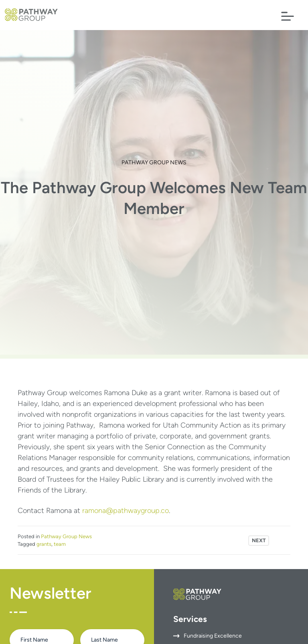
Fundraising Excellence (213, 636)
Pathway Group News (154, 163)
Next (259, 540)
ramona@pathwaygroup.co (126, 511)
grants (44, 544)
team (60, 544)
